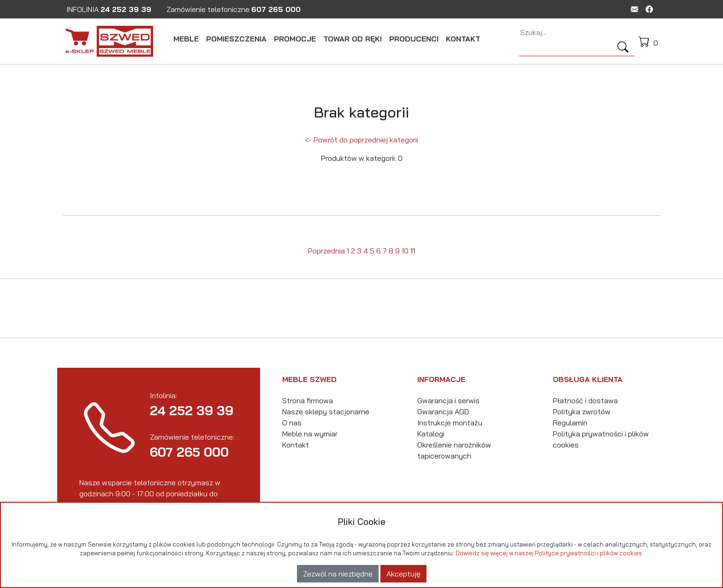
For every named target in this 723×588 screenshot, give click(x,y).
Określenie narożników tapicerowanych (454, 450)
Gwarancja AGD (443, 412)
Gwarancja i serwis (448, 400)
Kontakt (296, 445)
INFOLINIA (109, 9)
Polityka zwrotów (582, 412)
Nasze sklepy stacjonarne (326, 412)
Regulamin (570, 423)
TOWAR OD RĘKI (353, 39)
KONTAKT (463, 39)
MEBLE (186, 39)
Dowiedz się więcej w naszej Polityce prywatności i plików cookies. (549, 553)
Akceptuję (403, 574)
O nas (292, 423)
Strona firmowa (308, 400)
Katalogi (431, 434)
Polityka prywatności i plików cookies (601, 439)
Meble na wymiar (310, 434)
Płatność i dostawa (585, 400)
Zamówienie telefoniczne (234, 9)
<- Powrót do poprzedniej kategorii (361, 140)
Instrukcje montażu (450, 423)
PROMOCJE (295, 39)
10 (405, 251)
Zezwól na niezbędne (338, 574)
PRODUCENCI (414, 39)
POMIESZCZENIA (236, 39)
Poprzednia (326, 251)
